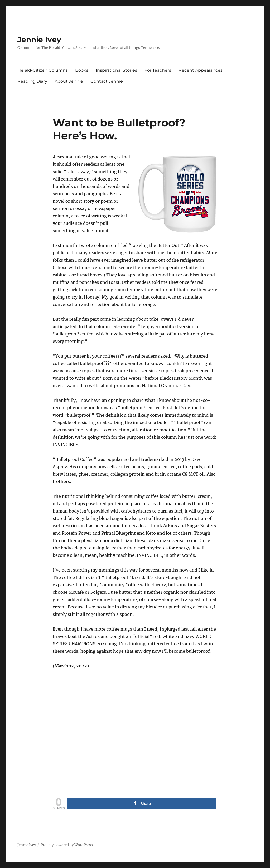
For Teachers (158, 70)
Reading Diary (32, 81)
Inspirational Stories (116, 70)
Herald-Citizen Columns (43, 70)
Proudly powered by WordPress (67, 845)
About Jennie (69, 81)
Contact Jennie (107, 81)
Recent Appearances (201, 70)
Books (82, 70)
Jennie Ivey (39, 40)
